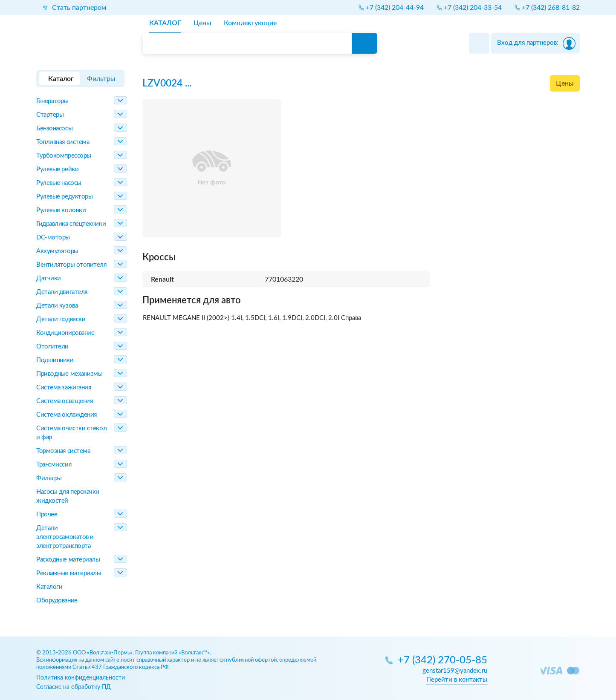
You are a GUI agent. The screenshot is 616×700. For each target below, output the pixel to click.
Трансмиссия (54, 465)
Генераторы (52, 101)
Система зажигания (64, 387)
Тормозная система (63, 451)
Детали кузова (57, 306)
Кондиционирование (65, 333)
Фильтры (49, 478)
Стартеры (50, 115)
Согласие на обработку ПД (74, 687)
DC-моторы (53, 238)
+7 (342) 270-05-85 (442, 661)
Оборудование (57, 601)
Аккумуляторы (57, 251)
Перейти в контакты (457, 680)
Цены (565, 84)
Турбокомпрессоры (64, 156)
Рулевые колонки (61, 210)
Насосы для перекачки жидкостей (68, 496)
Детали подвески (61, 319)
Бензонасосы (54, 128)
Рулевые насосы (59, 183)
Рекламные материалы (69, 573)
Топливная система (63, 142)
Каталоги (49, 587)
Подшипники (55, 360)
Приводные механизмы (69, 374)
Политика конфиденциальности (81, 678)
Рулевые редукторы (64, 197)
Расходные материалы (68, 560)
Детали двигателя (62, 292)
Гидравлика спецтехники (71, 224)
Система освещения (64, 401)
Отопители (52, 347)
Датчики (49, 278)
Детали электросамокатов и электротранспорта (65, 537)
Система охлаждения (67, 415)
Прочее (47, 514)
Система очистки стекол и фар (71, 433)
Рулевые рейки (57, 169)
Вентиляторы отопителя (71, 265)
